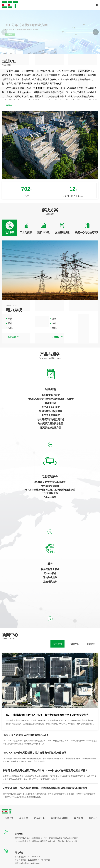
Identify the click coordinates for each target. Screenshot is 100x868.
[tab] (10, 228)
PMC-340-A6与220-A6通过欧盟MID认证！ (26, 735)
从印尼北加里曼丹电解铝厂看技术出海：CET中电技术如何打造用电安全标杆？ (45, 771)
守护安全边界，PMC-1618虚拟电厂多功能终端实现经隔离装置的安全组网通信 (45, 788)
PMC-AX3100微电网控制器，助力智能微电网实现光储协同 (34, 753)
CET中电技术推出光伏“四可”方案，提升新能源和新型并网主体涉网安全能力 (47, 715)
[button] (96, 32)
